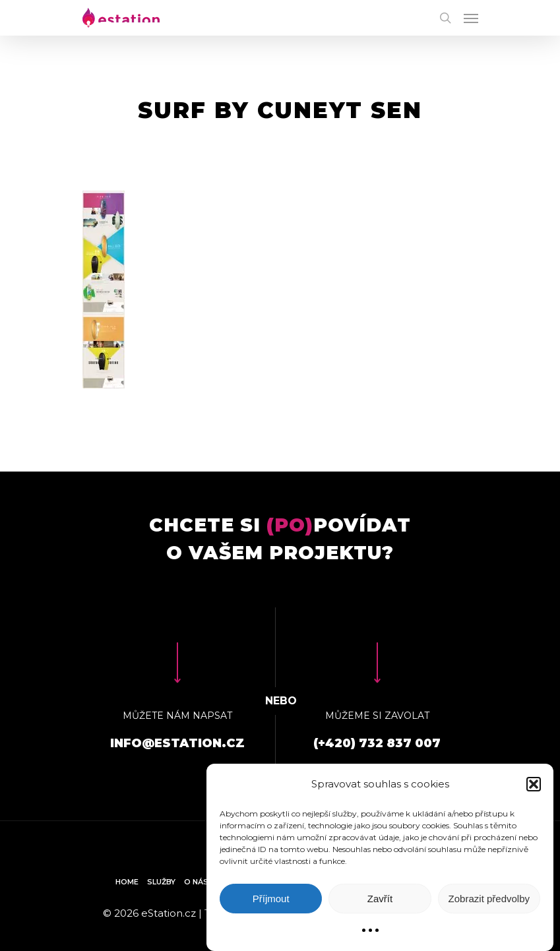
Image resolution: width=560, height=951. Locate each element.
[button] (534, 784)
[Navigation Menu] (471, 18)
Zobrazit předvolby (489, 899)
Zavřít (380, 899)
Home (127, 882)
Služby (161, 882)
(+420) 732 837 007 (377, 743)
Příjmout (271, 899)
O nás (196, 882)
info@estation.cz (177, 743)
